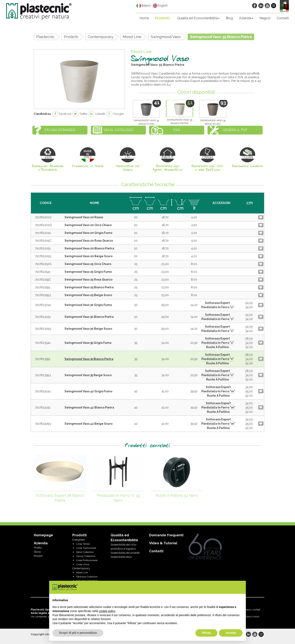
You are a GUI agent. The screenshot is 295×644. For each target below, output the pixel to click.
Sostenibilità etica (121, 557)
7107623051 (43, 317)
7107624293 (43, 424)
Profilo (38, 548)
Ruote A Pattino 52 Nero (177, 495)
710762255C (43, 280)
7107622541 (43, 272)
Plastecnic (45, 37)
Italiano (144, 6)
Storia (37, 552)
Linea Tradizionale (86, 548)
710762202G (43, 225)
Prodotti (163, 18)
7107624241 (43, 391)
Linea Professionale (87, 560)
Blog (229, 18)
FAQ (177, 130)
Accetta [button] (231, 633)
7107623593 (43, 375)
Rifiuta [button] (206, 633)
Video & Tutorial (163, 543)
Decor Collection (85, 552)
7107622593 (43, 295)
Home (144, 18)
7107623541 (43, 343)
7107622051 (43, 248)
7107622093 (43, 256)
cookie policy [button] (107, 611)
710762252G (43, 264)
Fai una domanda (60, 130)
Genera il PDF (235, 130)
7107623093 (43, 329)
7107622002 (43, 217)
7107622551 (43, 287)
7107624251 (43, 407)
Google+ (115, 114)
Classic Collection (86, 556)
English (160, 6)
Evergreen (79, 540)
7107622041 (43, 233)
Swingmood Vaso (166, 37)
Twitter (80, 114)
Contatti (283, 18)
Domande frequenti (166, 535)
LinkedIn (97, 114)
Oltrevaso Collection (87, 577)
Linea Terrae (83, 544)
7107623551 (43, 359)
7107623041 (43, 305)
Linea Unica (83, 564)
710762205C (43, 241)
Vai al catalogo (118, 130)
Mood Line (132, 37)
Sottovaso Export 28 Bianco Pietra (60, 498)
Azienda (246, 18)
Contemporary (100, 37)
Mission (38, 556)
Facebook (62, 114)
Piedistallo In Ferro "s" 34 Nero (118, 498)
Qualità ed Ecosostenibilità (198, 18)
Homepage (43, 535)
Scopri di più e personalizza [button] (78, 633)
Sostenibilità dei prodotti (125, 553)
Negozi (265, 18)
